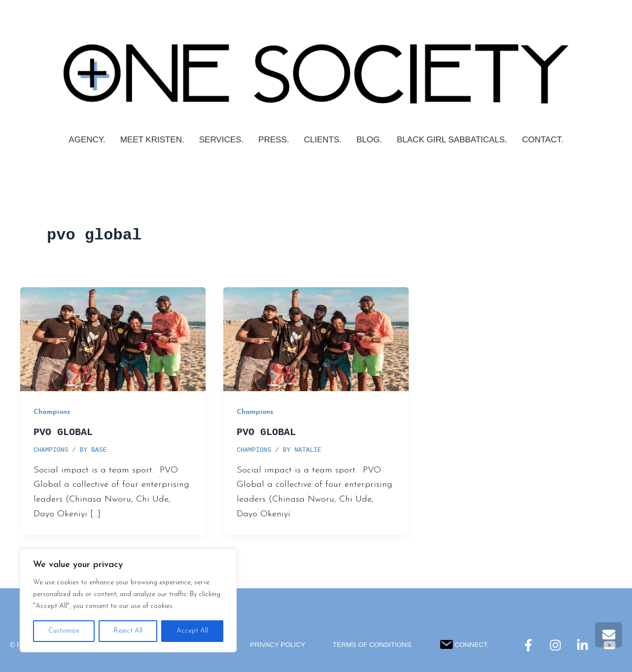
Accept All (192, 631)
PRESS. (274, 140)
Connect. (466, 643)
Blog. (369, 140)
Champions (52, 412)
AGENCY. (87, 140)
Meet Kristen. (152, 140)
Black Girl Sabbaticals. (452, 140)
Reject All (128, 631)
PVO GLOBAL (63, 432)
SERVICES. (221, 140)
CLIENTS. (323, 140)
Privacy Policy (276, 645)
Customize (64, 631)
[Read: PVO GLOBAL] (113, 339)
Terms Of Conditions (373, 645)
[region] (128, 601)
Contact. (543, 140)
